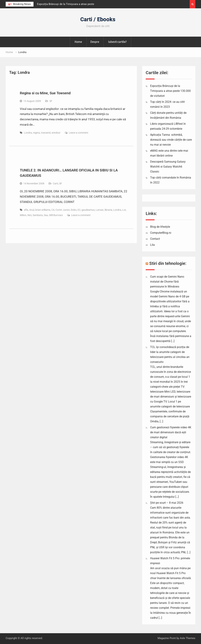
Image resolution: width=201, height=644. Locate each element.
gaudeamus (88, 210)
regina (36, 133)
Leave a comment (79, 133)
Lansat (100, 210)
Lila (152, 245)
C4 (53, 210)
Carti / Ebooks (98, 19)
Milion (23, 215)
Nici (30, 215)
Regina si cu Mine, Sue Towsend (45, 93)
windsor (56, 133)
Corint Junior (63, 210)
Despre (95, 42)
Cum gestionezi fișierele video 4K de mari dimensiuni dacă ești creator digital (171, 432)
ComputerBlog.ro (161, 233)
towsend (46, 133)
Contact (155, 239)
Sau (46, 215)
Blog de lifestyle (160, 227)
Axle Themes (188, 638)
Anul (32, 210)
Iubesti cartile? (117, 42)
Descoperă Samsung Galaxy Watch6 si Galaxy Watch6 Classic (168, 167)
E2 (79, 210)
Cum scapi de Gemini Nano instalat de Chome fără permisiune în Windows (167, 282)
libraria (108, 210)
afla (26, 210)
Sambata (38, 215)
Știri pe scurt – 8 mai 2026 (167, 503)
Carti (55, 183)
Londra (28, 133)
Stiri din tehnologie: (168, 263)
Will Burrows (56, 215)
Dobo (74, 210)
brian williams (43, 210)
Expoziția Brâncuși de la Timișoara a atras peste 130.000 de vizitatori (170, 91)
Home (78, 42)
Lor (124, 210)
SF (51, 101)
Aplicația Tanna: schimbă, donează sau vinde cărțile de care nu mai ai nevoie (171, 140)
